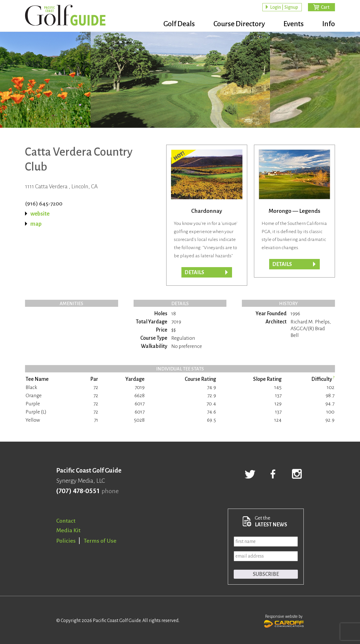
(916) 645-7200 (44, 204)
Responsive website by (284, 620)
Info (329, 24)
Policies (66, 541)
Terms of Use (100, 541)
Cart (325, 7)
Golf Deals (179, 24)
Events (294, 24)
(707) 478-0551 (78, 491)
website (40, 214)
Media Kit (68, 530)
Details (282, 264)
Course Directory (239, 24)
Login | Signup (284, 7)
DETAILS (194, 272)
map (36, 224)
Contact (66, 521)
